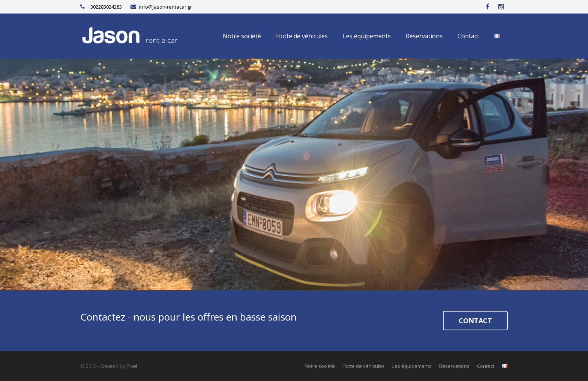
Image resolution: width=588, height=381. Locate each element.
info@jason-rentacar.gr (166, 7)
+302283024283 (105, 7)
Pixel (132, 366)
